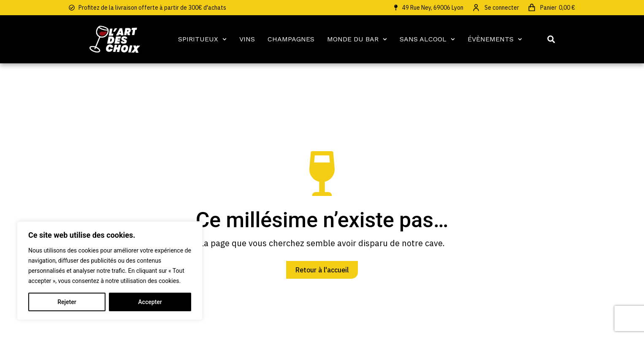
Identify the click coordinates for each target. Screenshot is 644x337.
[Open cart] (551, 8)
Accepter (150, 302)
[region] (110, 271)
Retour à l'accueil (322, 270)
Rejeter (67, 302)
